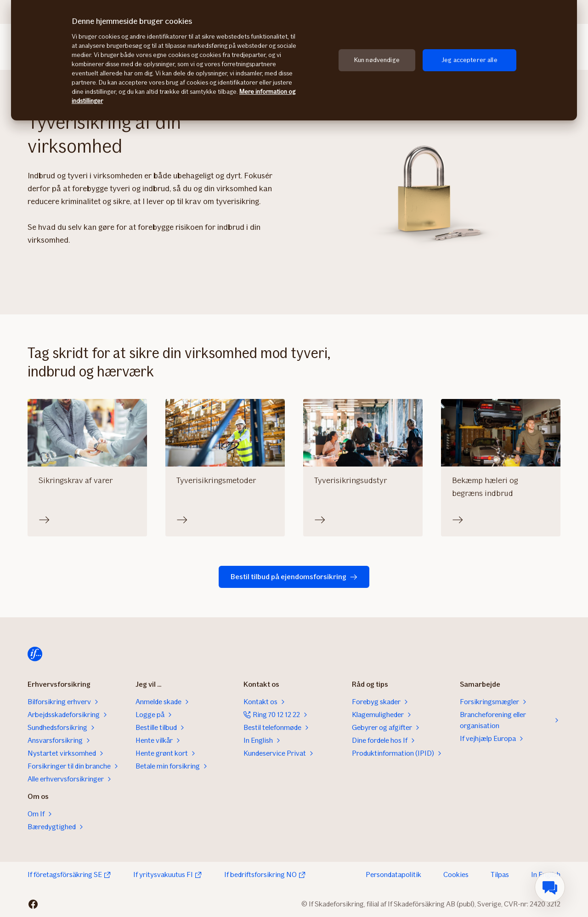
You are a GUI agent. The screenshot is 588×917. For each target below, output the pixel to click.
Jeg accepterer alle (469, 60)
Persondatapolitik (393, 874)
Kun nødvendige (377, 60)
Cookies (456, 874)
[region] (294, 60)
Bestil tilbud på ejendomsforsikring (294, 577)
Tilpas (500, 874)
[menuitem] (550, 887)
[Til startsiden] (35, 654)
